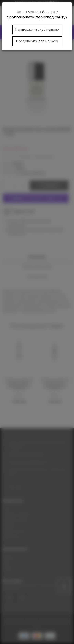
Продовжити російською (37, 41)
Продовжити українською (37, 29)
